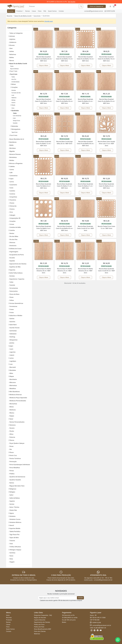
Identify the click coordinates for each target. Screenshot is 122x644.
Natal (11, 419)
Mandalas (13, 370)
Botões (12, 160)
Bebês (11, 145)
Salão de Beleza (15, 498)
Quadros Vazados (15, 480)
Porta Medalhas (15, 468)
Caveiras (12, 194)
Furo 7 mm (14, 71)
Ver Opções (72, 2)
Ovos (13, 108)
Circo (11, 212)
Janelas (12, 343)
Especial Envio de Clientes (18, 264)
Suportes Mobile (15, 528)
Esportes (12, 270)
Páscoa (12, 440)
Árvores (12, 45)
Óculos (12, 431)
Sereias (12, 504)
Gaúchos (12, 322)
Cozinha (12, 230)
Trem (11, 544)
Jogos (11, 346)
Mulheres (13, 410)
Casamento (13, 185)
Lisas (14, 118)
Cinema (12, 209)
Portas (12, 471)
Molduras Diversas (16, 395)
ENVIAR (80, 598)
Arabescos (13, 42)
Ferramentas (14, 288)
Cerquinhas (13, 197)
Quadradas (15, 111)
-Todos (15, 113)
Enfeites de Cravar (16, 249)
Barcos (12, 60)
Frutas (12, 312)
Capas (11, 179)
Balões (12, 57)
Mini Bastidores (15, 392)
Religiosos (13, 489)
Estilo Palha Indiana (16, 273)
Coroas (12, 224)
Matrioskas (13, 385)
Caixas (34, 11)
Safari (11, 495)
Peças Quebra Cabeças (17, 443)
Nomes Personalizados (17, 422)
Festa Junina (14, 291)
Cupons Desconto (40, 620)
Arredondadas (16, 82)
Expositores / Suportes (17, 279)
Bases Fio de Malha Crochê (23, 16)
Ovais (13, 105)
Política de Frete (39, 627)
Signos (12, 513)
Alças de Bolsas (14, 69)
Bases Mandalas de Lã (17, 139)
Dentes (12, 233)
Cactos (12, 169)
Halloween (13, 334)
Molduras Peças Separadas (18, 398)
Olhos (11, 434)
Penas (11, 446)
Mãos (11, 373)
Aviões (12, 51)
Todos (12, 66)
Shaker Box (13, 510)
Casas (11, 188)
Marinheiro (13, 379)
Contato (61, 11)
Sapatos (12, 501)
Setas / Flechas (14, 507)
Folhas (12, 300)
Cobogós (12, 215)
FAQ (45, 11)
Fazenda (12, 285)
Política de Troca (39, 624)
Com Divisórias (17, 116)
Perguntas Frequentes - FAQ (43, 615)
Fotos (40, 11)
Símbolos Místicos (15, 522)
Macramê (13, 367)
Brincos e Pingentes (16, 163)
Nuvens (12, 428)
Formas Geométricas (16, 303)
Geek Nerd (13, 325)
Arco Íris (14, 79)
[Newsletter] (58, 598)
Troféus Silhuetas (15, 547)
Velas (11, 559)
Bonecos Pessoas (15, 154)
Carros (12, 182)
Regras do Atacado (40, 618)
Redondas (15, 126)
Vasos (11, 556)
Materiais (37, 634)
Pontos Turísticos (15, 458)
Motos (12, 407)
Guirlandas (13, 331)
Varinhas (12, 553)
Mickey (13, 100)
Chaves (12, 203)
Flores (11, 297)
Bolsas (14, 84)
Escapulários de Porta (17, 255)
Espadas (12, 261)
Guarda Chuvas (14, 328)
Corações (15, 87)
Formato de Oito (16, 93)
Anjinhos (12, 39)
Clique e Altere (44, 65)
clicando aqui (49, 21)
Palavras (12, 437)
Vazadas (15, 123)
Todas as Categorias (16, 33)
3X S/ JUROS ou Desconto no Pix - (61, 2)
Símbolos (12, 516)
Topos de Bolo (14, 538)
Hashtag (12, 337)
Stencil (12, 525)
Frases (12, 309)
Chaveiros (13, 200)
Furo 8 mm (37, 16)
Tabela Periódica (15, 531)
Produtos (19, 11)
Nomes (28, 11)
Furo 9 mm (14, 135)
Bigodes (12, 151)
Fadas (11, 282)
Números (13, 425)
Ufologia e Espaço (15, 550)
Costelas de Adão (15, 227)
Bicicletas (13, 148)
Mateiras (14, 98)
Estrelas (14, 90)
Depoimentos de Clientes (42, 622)
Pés (11, 449)
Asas (11, 48)
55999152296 (111, 11)
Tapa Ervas (14, 132)
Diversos (12, 242)
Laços (11, 349)
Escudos (12, 258)
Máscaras (13, 382)
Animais (12, 36)
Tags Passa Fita (14, 534)
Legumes (12, 352)
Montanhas (13, 404)
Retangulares (16, 129)
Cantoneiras (13, 176)
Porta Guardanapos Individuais (20, 465)
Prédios (12, 474)
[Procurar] (54, 6)
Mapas (12, 376)
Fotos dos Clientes (40, 631)
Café (11, 173)
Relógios (12, 492)
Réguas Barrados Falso (17, 486)
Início (8, 615)
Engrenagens (14, 252)
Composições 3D (15, 218)
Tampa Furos (16, 121)
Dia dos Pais (13, 239)
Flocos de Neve (14, 294)
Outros (13, 103)
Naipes (12, 416)
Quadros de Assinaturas (17, 477)
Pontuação (13, 461)
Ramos (12, 483)
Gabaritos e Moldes (16, 315)
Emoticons (13, 246)
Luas (13, 95)
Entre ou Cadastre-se (97, 6)
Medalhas (13, 388)
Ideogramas (13, 340)
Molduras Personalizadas (18, 401)
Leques (12, 355)
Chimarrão (13, 206)
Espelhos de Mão (15, 267)
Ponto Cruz (13, 455)
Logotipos (13, 361)
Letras (12, 358)
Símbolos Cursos (15, 519)
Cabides (12, 166)
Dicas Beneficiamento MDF (43, 629)
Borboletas (13, 157)
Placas (12, 452)
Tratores (12, 541)
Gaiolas (12, 319)
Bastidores (13, 142)
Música (12, 413)
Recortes (11, 11)
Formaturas (13, 306)
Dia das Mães (14, 236)
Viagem (12, 562)
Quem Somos (52, 11)
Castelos (12, 191)
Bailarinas (13, 54)
